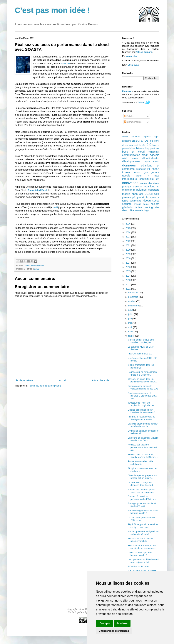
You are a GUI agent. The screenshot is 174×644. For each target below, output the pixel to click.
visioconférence (130, 210)
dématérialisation (151, 158)
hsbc (157, 176)
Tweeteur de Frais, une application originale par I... (142, 404)
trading (149, 207)
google (126, 176)
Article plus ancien (101, 380)
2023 (128, 237)
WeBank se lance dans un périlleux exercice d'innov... (142, 380)
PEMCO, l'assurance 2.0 (140, 354)
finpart (155, 169)
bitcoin (140, 148)
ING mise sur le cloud (138, 567)
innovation (130, 183)
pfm (147, 197)
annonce (65, 63)
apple (157, 137)
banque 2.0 (142, 145)
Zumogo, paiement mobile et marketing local (142, 505)
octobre (132, 301)
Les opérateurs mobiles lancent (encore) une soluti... (143, 561)
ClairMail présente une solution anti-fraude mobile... (143, 425)
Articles (129, 116)
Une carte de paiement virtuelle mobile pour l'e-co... (143, 439)
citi (133, 152)
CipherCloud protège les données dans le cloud (140, 484)
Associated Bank (38, 190)
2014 (128, 276)
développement (37, 265)
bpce (125, 152)
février (132, 336)
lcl (141, 187)
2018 (128, 258)
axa (152, 141)
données (129, 165)
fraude (137, 172)
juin (130, 319)
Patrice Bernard (144, 52)
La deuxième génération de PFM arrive (141, 519)
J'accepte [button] (104, 623)
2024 (128, 232)
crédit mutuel (130, 158)
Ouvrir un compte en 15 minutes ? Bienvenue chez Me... (142, 396)
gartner (155, 172)
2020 (128, 250)
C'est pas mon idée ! (52, 10)
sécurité (127, 204)
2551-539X (133, 65)
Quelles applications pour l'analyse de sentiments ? (142, 411)
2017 (128, 263)
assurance (140, 140)
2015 (128, 271)
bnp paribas (152, 148)
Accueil (63, 380)
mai (130, 323)
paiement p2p (129, 197)
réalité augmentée (132, 201)
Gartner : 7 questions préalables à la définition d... (143, 498)
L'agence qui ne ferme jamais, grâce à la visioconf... (143, 373)
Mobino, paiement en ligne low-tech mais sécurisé (143, 533)
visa (157, 207)
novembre (134, 297)
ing (158, 179)
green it (142, 176)
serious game (141, 204)
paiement (152, 194)
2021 (128, 245)
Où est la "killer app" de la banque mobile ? (140, 554)
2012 (128, 285)
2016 (128, 267)
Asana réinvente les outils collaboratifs (140, 463)
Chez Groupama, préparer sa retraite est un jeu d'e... (142, 477)
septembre (134, 306)
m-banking (149, 186)
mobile (126, 194)
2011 (128, 289)
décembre (134, 293)
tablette (139, 207)
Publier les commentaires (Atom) (45, 386)
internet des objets (150, 183)
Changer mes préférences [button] (114, 631)
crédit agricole (150, 155)
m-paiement (140, 190)
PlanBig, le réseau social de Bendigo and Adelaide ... (141, 418)
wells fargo (144, 210)
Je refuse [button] (122, 623)
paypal (140, 197)
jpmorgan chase (130, 187)
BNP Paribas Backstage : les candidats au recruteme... (142, 547)
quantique (155, 197)
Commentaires (133, 122)
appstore (127, 141)
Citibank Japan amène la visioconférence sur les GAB (143, 387)
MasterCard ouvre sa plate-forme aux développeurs (141, 491)
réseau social (151, 201)
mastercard (154, 190)
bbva (132, 148)
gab (146, 172)
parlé (55, 207)
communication (131, 155)
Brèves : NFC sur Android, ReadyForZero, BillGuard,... (143, 456)
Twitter (141, 103)
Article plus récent (25, 380)
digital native (152, 162)
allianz (125, 137)
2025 (128, 228)
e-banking (146, 166)
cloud (27, 265)
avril (131, 327)
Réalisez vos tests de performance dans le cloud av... (142, 447)
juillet (131, 314)
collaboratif (154, 152)
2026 (128, 224)
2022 (128, 241)
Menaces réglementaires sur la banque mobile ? (143, 512)
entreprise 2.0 (143, 169)
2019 (128, 254)
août (131, 310)
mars (131, 332)
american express (141, 137)
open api (137, 194)
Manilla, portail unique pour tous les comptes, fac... (141, 341)
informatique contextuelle (138, 179)
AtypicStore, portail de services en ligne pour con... (143, 526)
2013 (128, 280)
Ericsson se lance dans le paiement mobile (140, 540)
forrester (126, 172)
